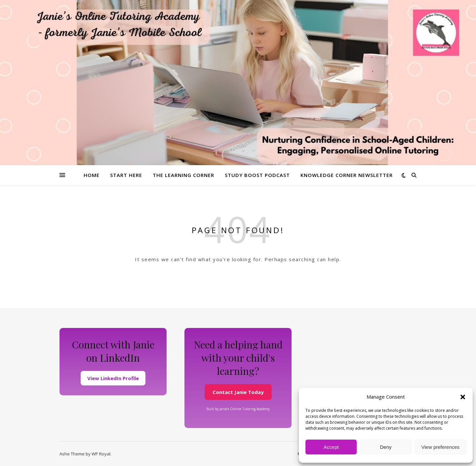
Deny (386, 447)
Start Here (126, 175)
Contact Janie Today (238, 392)
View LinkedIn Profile (113, 378)
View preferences (441, 447)
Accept (331, 447)
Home (92, 175)
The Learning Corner (183, 175)
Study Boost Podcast (257, 175)
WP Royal (101, 454)
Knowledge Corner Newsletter (347, 175)
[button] (463, 397)
